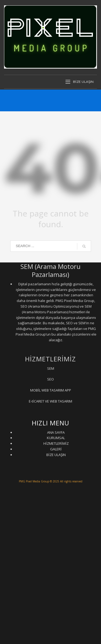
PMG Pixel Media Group (34, 481)
